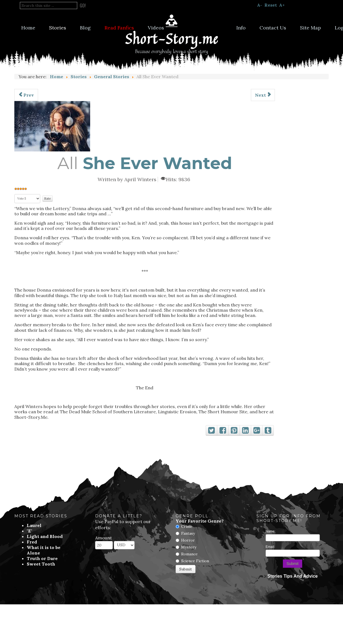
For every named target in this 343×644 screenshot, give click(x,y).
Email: (270, 547)
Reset (271, 5)
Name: (270, 531)
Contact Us (273, 28)
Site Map (310, 28)
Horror (188, 540)
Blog (85, 28)
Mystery (189, 547)
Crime (187, 526)
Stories (58, 28)
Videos (156, 28)
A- (260, 5)
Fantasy (188, 533)
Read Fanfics (119, 28)
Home (28, 28)
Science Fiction (195, 561)
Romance (189, 554)
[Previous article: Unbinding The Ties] (26, 95)
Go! (83, 6)
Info (241, 28)
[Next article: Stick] (263, 95)
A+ (282, 5)
